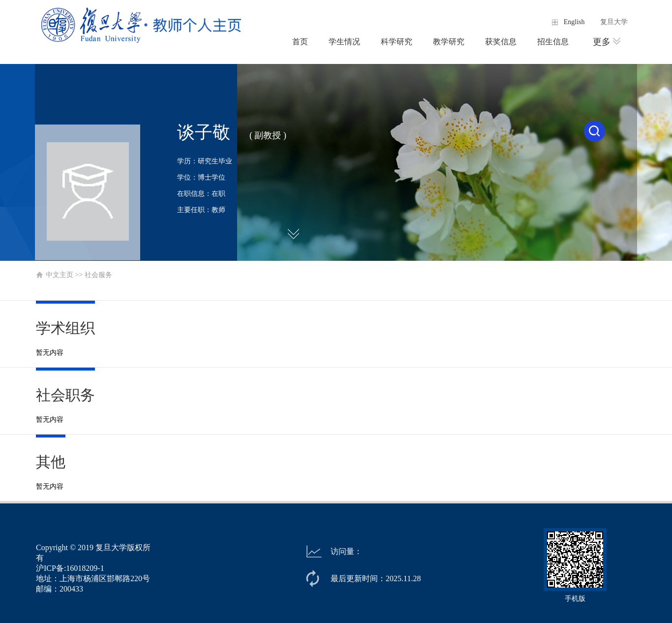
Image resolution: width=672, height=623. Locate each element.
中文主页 (60, 275)
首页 (300, 42)
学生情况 (344, 42)
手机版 (575, 599)
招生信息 (553, 42)
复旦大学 (614, 22)
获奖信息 (501, 42)
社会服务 (98, 275)
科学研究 (397, 42)
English (574, 22)
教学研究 (449, 42)
